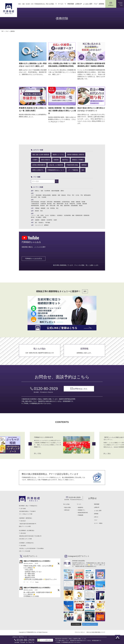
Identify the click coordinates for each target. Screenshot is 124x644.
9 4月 (36, 590)
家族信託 (64, 195)
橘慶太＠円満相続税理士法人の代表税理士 (37, 561)
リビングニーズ (39, 225)
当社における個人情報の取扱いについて (96, 632)
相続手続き (65, 160)
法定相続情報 (67, 215)
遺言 (36, 222)
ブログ (95, 4)
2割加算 (37, 211)
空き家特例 (47, 190)
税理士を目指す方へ (38, 170)
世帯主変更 (50, 201)
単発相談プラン (82, 510)
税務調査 (56, 160)
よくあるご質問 (88, 4)
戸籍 (81, 195)
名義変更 (37, 220)
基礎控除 (54, 195)
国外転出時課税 (47, 195)
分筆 (38, 215)
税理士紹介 (67, 510)
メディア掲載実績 (73, 170)
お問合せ (93, 498)
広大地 (77, 195)
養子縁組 (48, 222)
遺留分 (62, 190)
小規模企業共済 (35, 203)
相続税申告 (81, 507)
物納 (73, 215)
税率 (47, 205)
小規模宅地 (43, 203)
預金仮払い (41, 222)
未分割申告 (49, 220)
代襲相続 (37, 208)
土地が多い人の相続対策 (56, 165)
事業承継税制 (57, 201)
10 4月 (36, 563)
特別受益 (52, 208)
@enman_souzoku (28, 563)
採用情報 (101, 4)
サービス (61, 4)
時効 (54, 203)
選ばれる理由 (68, 507)
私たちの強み (50, 4)
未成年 (55, 220)
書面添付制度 (60, 203)
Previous (30, 444)
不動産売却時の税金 (72, 165)
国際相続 (84, 165)
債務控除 (78, 201)
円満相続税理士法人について (56, 170)
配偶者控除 (86, 215)
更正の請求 (34, 197)
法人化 (47, 215)
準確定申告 (72, 203)
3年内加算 (43, 201)
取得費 (83, 201)
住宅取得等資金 (66, 201)
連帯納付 (46, 225)
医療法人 (37, 190)
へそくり (33, 215)
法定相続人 (53, 215)
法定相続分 (60, 215)
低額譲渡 (43, 208)
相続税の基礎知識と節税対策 (76, 154)
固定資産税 (39, 195)
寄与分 (69, 195)
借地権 (73, 201)
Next (94, 444)
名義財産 (43, 220)
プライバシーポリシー (80, 632)
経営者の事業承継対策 (39, 165)
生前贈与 (35, 160)
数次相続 (49, 203)
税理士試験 (52, 205)
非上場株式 (39, 217)
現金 (39, 197)
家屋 (59, 195)
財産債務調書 (74, 205)
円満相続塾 (81, 515)
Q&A (83, 170)
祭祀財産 (42, 205)
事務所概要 (71, 4)
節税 (58, 205)
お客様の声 (78, 4)
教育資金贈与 (87, 195)
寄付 (73, 195)
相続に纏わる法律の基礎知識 (41, 154)
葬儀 (61, 205)
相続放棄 (85, 203)
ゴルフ (33, 195)
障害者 (81, 205)
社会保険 (44, 197)
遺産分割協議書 (55, 190)
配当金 (33, 217)
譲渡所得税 (67, 205)
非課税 (44, 217)
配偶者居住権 (79, 215)
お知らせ (96, 517)
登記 (57, 208)
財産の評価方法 (46, 160)
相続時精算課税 (35, 205)
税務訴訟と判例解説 (78, 160)
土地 (48, 208)
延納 (42, 190)
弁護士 (42, 215)
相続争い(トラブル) (58, 154)
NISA (41, 211)
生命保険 (79, 203)
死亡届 (66, 203)
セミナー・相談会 (98, 523)
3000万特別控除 (35, 201)
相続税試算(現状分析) (83, 513)
